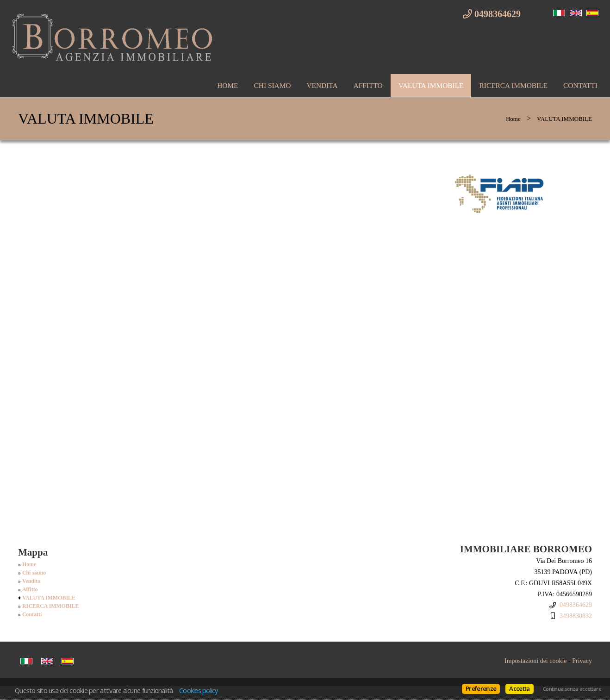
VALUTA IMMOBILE (431, 85)
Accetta (519, 688)
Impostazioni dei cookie (536, 661)
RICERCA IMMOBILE (513, 85)
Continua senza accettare (572, 689)
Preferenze (481, 688)
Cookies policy (199, 690)
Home (227, 85)
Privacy (582, 661)
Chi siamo (273, 85)
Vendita (322, 85)
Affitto (368, 85)
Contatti (580, 85)
